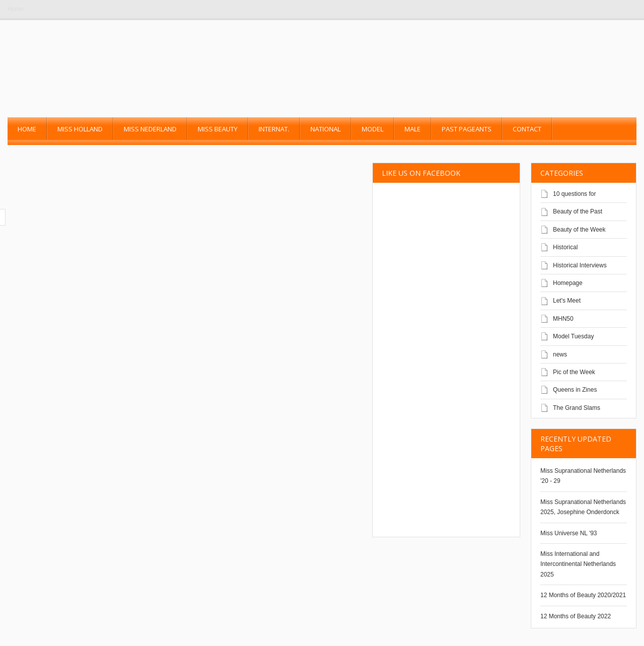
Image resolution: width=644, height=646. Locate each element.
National (326, 129)
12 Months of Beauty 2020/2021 (583, 595)
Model (373, 129)
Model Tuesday (573, 336)
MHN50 (563, 319)
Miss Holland (80, 129)
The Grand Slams (577, 408)
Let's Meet (567, 301)
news (560, 354)
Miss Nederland (150, 129)
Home (16, 9)
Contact (527, 129)
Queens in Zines (575, 390)
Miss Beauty (218, 129)
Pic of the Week (574, 372)
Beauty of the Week (579, 230)
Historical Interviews (580, 265)
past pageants (467, 129)
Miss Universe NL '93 (569, 533)
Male (413, 129)
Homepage (568, 283)
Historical (565, 247)
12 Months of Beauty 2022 (576, 616)
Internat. (274, 129)
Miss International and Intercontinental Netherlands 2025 (578, 564)
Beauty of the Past (578, 211)
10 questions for (574, 194)
